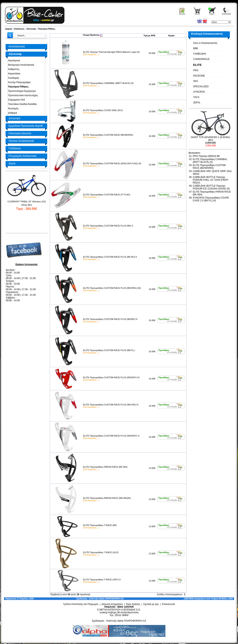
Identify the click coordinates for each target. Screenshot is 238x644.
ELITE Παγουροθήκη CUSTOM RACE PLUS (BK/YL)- (109, 350)
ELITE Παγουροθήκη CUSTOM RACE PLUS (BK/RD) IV (110, 319)
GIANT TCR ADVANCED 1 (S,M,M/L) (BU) (211, 139)
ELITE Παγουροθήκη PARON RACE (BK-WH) (105, 467)
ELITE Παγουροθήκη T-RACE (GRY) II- (102, 580)
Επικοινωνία (168, 604)
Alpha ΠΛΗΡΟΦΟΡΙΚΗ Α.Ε (111, 599)
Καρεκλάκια (13, 74)
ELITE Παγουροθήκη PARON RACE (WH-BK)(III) (107, 498)
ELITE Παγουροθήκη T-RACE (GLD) (101, 552)
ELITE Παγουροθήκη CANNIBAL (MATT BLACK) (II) (108, 83)
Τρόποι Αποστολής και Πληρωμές (81, 604)
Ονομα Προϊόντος (93, 35)
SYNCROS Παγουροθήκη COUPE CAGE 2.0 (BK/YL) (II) (211, 199)
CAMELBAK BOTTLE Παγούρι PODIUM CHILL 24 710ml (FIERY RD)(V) (211, 180)
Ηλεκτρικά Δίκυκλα (20, 133)
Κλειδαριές (13, 78)
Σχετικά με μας (151, 604)
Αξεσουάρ (31, 29)
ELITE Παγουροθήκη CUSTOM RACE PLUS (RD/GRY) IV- (112, 377)
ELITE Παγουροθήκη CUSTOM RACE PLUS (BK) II (108, 226)
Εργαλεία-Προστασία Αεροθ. (26, 126)
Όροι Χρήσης (133, 604)
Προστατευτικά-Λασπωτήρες (22, 95)
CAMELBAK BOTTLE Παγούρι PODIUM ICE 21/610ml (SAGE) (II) (211, 187)
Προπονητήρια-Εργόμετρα (21, 91)
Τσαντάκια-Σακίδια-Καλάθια (22, 104)
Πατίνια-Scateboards (21, 141)
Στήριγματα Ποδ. (16, 100)
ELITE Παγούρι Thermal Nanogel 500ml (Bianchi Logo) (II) (111, 52)
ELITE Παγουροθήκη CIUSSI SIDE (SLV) (103, 110)
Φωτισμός (13, 108)
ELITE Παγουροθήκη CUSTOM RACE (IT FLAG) (107, 195)
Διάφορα (12, 113)
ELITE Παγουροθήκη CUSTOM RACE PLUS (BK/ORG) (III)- (112, 288)
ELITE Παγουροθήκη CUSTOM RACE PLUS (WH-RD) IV (111, 405)
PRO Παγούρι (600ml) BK (206, 156)
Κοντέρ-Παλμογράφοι (19, 82)
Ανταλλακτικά (17, 46)
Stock (12, 163)
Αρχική (9, 29)
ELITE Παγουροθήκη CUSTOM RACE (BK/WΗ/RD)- (108, 135)
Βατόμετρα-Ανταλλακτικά (20, 65)
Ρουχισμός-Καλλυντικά (22, 156)
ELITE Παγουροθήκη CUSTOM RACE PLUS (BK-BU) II (110, 257)
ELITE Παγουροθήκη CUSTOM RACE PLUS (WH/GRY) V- (112, 436)
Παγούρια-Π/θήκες (47, 29)
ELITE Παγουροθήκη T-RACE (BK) (100, 525)
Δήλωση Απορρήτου (112, 604)
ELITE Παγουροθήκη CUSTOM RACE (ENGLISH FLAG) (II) (112, 163)
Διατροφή (14, 118)
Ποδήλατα (15, 148)
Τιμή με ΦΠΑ (150, 36)
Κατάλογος (19, 29)
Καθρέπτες (13, 69)
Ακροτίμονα (13, 60)
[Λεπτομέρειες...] (91, 54)
